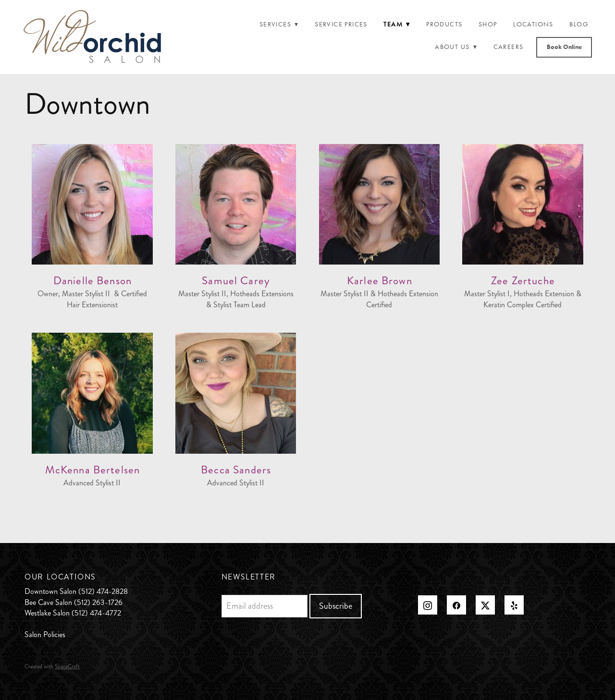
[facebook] (456, 605)
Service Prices (341, 24)
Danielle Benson (92, 281)
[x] (485, 605)
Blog (579, 24)
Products (444, 24)
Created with (52, 667)
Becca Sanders (236, 470)
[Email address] (264, 606)
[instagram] (428, 605)
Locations (533, 24)
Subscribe (336, 606)
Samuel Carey (236, 281)
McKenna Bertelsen (93, 470)
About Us (456, 47)
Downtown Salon (50, 591)
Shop (488, 24)
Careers (509, 47)
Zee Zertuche (523, 281)
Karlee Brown (380, 281)
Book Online (564, 47)
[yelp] (514, 605)
